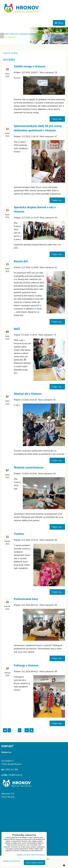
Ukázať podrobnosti (11, 861)
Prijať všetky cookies (34, 863)
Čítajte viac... (57, 119)
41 (27, 730)
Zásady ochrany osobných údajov (31, 855)
